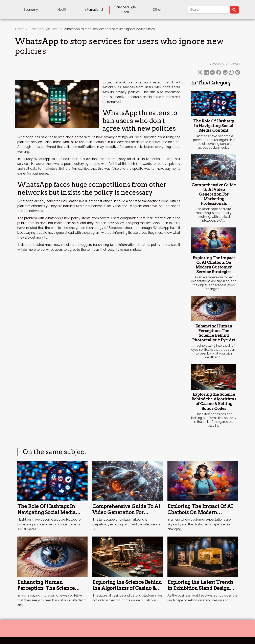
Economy (31, 10)
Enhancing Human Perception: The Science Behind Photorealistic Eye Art (214, 333)
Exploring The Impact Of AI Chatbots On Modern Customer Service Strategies (214, 265)
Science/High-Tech (125, 10)
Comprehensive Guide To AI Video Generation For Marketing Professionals (214, 194)
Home (20, 29)
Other (157, 10)
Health (62, 10)
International (94, 10)
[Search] (208, 10)
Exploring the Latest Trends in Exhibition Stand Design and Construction (200, 588)
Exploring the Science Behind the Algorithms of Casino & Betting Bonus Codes (214, 401)
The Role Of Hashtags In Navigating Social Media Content (214, 126)
